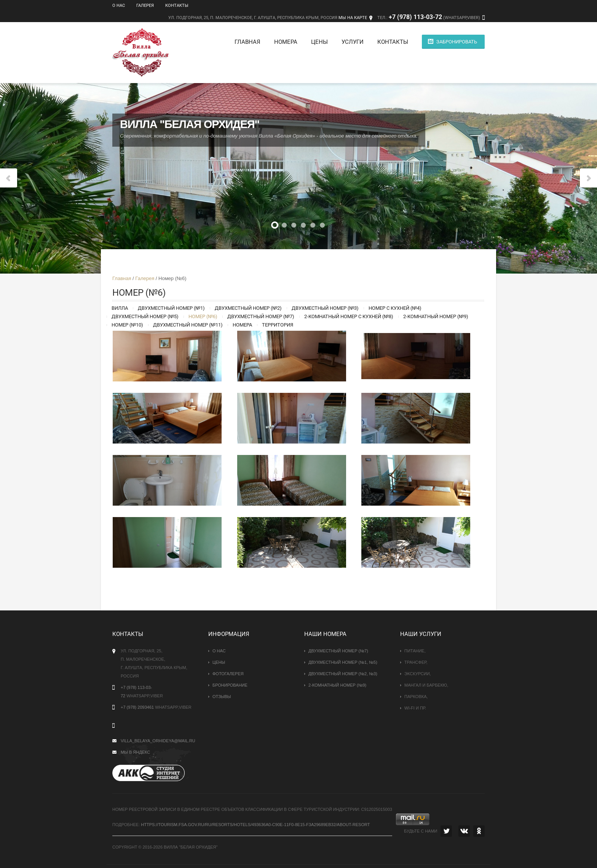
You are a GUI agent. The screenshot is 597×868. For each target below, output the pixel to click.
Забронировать (457, 42)
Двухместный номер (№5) (145, 316)
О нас (119, 6)
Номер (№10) (127, 325)
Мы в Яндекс (135, 752)
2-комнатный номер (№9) (436, 316)
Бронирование (230, 685)
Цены (319, 42)
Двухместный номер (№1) (171, 308)
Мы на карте (353, 18)
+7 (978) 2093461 (137, 707)
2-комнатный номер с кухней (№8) (349, 316)
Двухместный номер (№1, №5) (343, 662)
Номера (286, 42)
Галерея (145, 6)
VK (464, 831)
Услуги (353, 42)
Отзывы (222, 697)
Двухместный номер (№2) (248, 308)
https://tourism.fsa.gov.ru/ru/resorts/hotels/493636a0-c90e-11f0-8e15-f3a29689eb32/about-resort (255, 825)
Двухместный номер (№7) (261, 316)
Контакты (177, 6)
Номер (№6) (203, 316)
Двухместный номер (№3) (325, 308)
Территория (278, 325)
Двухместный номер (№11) (188, 325)
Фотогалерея (228, 674)
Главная (247, 42)
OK (479, 831)
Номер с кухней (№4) (395, 308)
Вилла (120, 308)
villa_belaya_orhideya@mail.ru (158, 741)
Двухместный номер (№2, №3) (343, 674)
